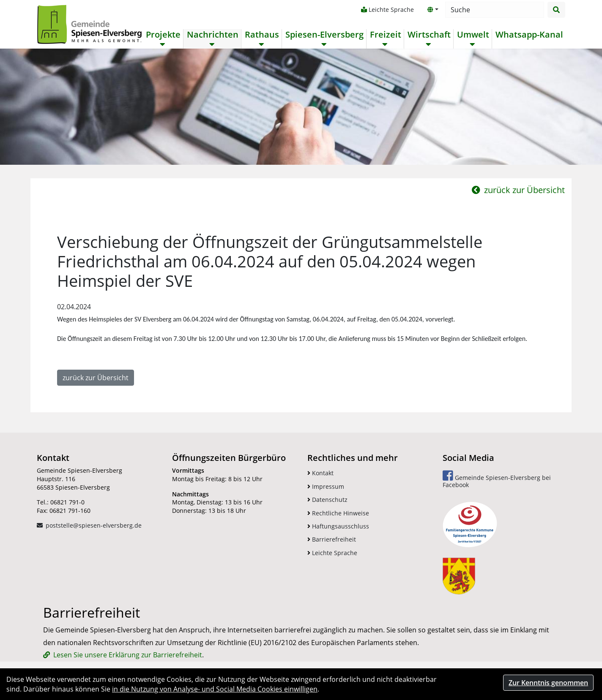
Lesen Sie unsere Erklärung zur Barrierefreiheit (128, 655)
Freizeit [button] (386, 35)
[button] (433, 10)
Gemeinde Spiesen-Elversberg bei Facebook (497, 479)
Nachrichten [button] (213, 35)
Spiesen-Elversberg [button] (324, 35)
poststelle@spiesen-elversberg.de (94, 525)
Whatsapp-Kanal (529, 35)
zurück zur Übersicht (518, 190)
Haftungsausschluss (338, 526)
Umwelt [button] (473, 35)
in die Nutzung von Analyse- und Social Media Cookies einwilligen (215, 689)
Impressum (326, 486)
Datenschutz (327, 500)
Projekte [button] (163, 35)
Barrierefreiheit (332, 539)
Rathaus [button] (262, 35)
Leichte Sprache (387, 10)
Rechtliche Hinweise (338, 513)
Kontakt (320, 473)
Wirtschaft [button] (429, 35)
